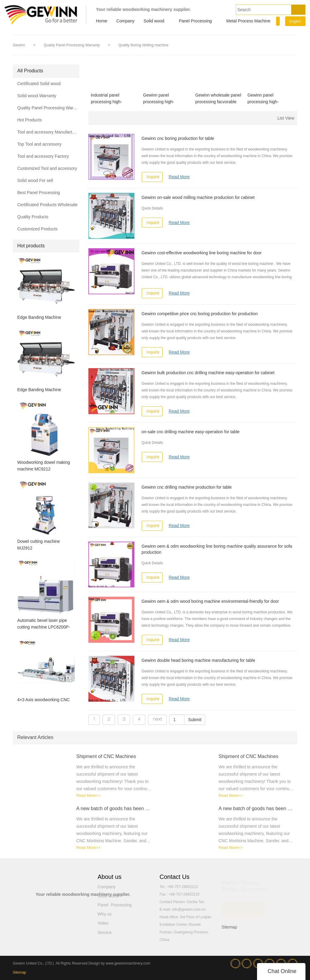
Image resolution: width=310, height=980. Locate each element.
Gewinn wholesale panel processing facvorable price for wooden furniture (218, 99)
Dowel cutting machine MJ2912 (39, 545)
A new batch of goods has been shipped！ (114, 812)
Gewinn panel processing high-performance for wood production (268, 99)
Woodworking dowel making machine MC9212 (44, 466)
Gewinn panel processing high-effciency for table (160, 99)
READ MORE (244, 907)
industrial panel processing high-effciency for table (107, 99)
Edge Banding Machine (39, 317)
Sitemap (229, 927)
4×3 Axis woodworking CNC (43, 700)
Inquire (153, 177)
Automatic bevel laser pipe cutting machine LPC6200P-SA (44, 624)
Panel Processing (195, 21)
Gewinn (19, 45)
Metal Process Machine (249, 21)
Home (102, 21)
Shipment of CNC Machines (106, 760)
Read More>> (88, 799)
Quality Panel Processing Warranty (72, 45)
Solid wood (154, 21)
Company (125, 21)
